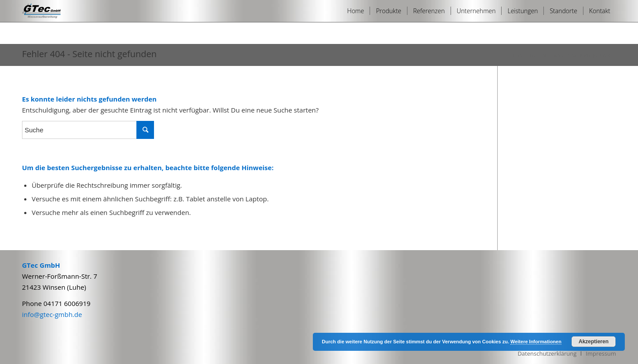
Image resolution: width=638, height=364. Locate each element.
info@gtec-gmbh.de (52, 314)
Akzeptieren (594, 342)
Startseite (554, 55)
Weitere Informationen (536, 342)
